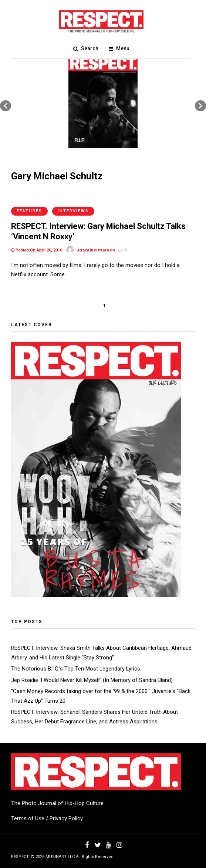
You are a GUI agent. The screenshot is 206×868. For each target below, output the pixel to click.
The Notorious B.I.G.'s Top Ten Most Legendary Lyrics (76, 669)
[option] (103, 102)
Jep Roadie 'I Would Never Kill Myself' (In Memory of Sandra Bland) (92, 680)
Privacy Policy (66, 818)
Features (29, 211)
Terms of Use (28, 818)
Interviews (73, 211)
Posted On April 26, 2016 (37, 250)
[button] (6, 106)
